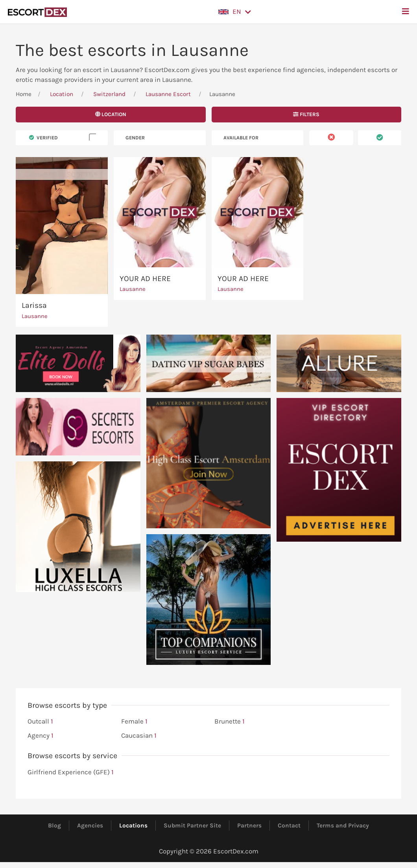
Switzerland (109, 94)
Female (134, 722)
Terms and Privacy (343, 825)
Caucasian (139, 736)
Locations (133, 825)
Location (62, 94)
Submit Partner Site (192, 825)
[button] (235, 12)
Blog (54, 825)
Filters (306, 114)
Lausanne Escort (168, 94)
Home (24, 94)
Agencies (90, 825)
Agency (41, 736)
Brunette (230, 722)
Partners (249, 825)
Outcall (40, 722)
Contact (289, 825)
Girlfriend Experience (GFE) (71, 772)
